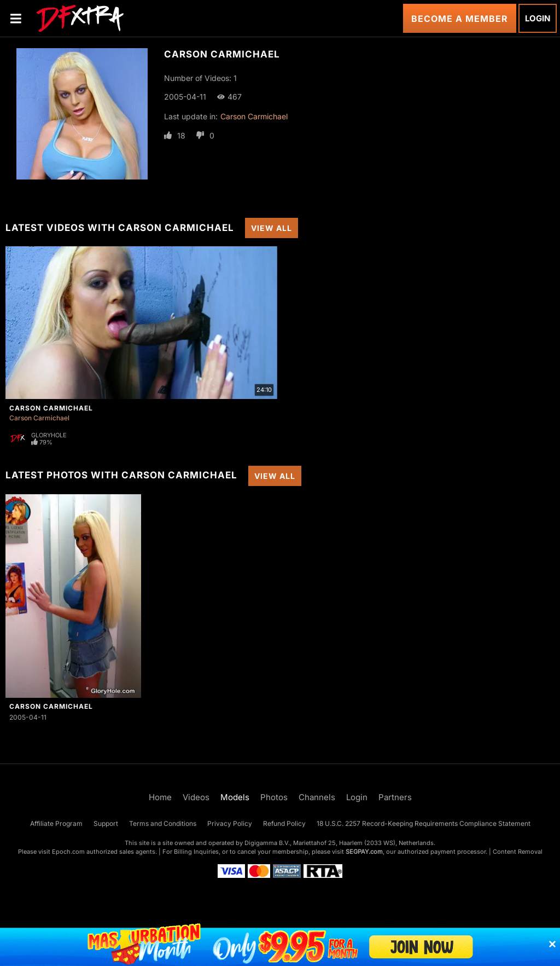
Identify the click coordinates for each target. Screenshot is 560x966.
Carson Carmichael (254, 116)
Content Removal (518, 852)
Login (538, 18)
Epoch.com (68, 852)
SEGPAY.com (364, 852)
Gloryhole (49, 435)
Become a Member (460, 19)
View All (272, 228)
